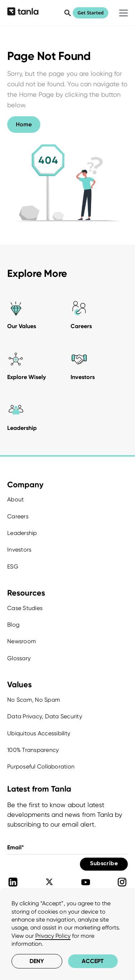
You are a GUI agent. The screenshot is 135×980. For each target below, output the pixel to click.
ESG (13, 567)
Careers (18, 516)
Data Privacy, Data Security (45, 716)
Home (24, 124)
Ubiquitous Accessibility (39, 733)
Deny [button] (37, 961)
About (15, 499)
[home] (23, 13)
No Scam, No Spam (34, 700)
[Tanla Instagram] (122, 882)
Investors (19, 550)
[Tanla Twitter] (49, 882)
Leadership (22, 533)
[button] (122, 13)
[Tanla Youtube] (86, 882)
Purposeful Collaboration (41, 766)
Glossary (19, 658)
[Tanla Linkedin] (13, 882)
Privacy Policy (53, 936)
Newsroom (22, 641)
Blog (13, 625)
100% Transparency (33, 750)
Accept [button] (93, 961)
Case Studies (25, 608)
